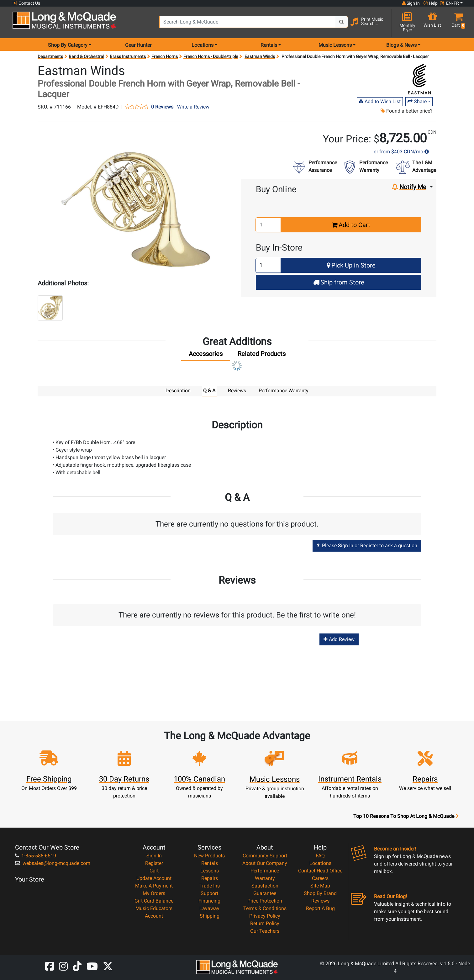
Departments (50, 56)
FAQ (320, 855)
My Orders (154, 893)
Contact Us (26, 3)
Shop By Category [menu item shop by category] (68, 45)
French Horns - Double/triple (211, 56)
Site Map (320, 885)
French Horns (165, 56)
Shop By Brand (320, 893)
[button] (457, 23)
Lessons (210, 870)
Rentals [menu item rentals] (269, 45)
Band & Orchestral (86, 56)
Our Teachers (265, 931)
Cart (154, 870)
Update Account (154, 878)
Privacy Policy (265, 916)
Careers (320, 878)
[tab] (206, 355)
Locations (320, 863)
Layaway (209, 908)
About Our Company (265, 863)
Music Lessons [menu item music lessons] (335, 45)
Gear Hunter (138, 45)
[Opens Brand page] (419, 79)
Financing (209, 901)
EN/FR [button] (450, 3)
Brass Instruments (128, 56)
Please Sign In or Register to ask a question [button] (367, 545)
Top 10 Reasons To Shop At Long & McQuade (406, 816)
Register (154, 863)
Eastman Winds (260, 56)
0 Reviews (162, 107)
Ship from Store (339, 282)
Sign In (154, 855)
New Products (209, 855)
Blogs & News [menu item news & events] (401, 45)
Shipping (210, 916)
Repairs (210, 878)
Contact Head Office (320, 870)
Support (209, 893)
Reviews (320, 901)
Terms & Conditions (265, 908)
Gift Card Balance (154, 901)
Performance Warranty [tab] (284, 391)
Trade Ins (210, 885)
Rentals (210, 863)
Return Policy (265, 923)
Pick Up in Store (351, 265)
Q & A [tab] (209, 391)
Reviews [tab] (237, 391)
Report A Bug (320, 908)
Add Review (339, 639)
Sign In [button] (411, 3)
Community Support (265, 855)
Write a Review (193, 107)
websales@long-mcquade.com (53, 863)
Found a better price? (407, 111)
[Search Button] (342, 22)
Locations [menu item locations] (203, 45)
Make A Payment (154, 885)
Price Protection (265, 901)
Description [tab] (178, 391)
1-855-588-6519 (36, 855)
